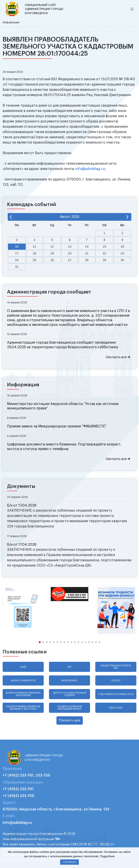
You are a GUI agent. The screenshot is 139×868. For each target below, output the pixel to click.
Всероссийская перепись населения (23, 694)
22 (104, 253)
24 (17, 260)
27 (70, 260)
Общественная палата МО (116, 667)
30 (122, 260)
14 (87, 246)
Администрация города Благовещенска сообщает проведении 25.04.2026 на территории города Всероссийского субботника (62, 345)
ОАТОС (116, 681)
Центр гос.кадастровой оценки (70, 694)
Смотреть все (118, 357)
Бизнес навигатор (23, 681)
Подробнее (107, 856)
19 (52, 253)
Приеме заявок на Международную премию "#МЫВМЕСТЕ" (57, 426)
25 (34, 260)
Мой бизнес (69, 681)
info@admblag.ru (90, 169)
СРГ (70, 667)
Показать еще (70, 720)
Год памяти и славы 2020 (116, 694)
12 (52, 246)
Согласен (69, 862)
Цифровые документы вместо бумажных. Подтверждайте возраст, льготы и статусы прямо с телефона (64, 447)
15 (104, 246)
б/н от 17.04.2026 (22, 505)
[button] (40, 642)
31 (17, 267)
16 (122, 246)
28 (87, 260)
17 (17, 253)
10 (17, 246)
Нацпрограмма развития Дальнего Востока (23, 708)
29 (104, 260)
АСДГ (23, 667)
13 (70, 246)
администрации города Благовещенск (45, 9)
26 (52, 260)
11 (34, 246)
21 (87, 253)
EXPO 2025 (116, 708)
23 (122, 253)
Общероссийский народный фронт (69, 708)
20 (70, 253)
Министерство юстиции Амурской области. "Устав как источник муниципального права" (63, 406)
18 (34, 253)
